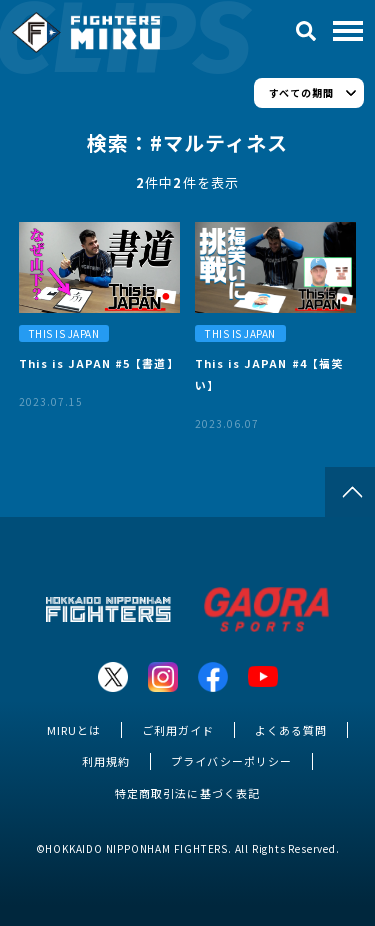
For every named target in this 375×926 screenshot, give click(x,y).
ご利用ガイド (178, 730)
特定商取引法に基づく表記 (187, 793)
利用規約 (106, 761)
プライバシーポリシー (231, 761)
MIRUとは (74, 730)
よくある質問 (291, 730)
